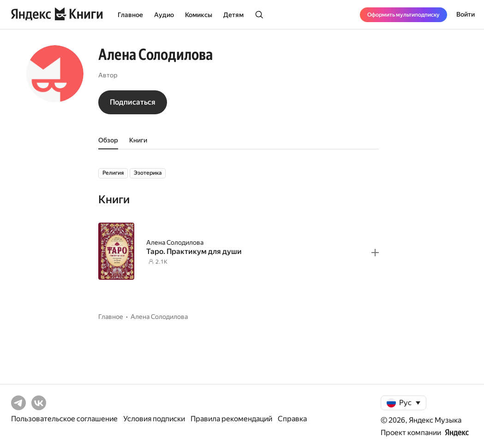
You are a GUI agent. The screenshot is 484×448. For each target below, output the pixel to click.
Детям (233, 15)
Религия (113, 173)
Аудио (164, 15)
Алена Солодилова (175, 242)
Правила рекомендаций (231, 419)
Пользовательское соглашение (64, 419)
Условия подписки (154, 419)
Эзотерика (148, 173)
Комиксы (199, 15)
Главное (130, 15)
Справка (292, 419)
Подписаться (133, 102)
